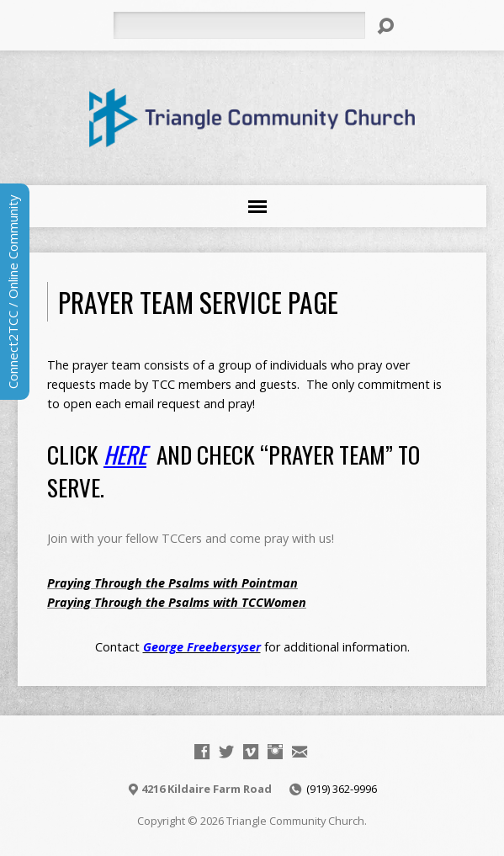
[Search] (239, 25)
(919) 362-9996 (342, 789)
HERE (125, 454)
